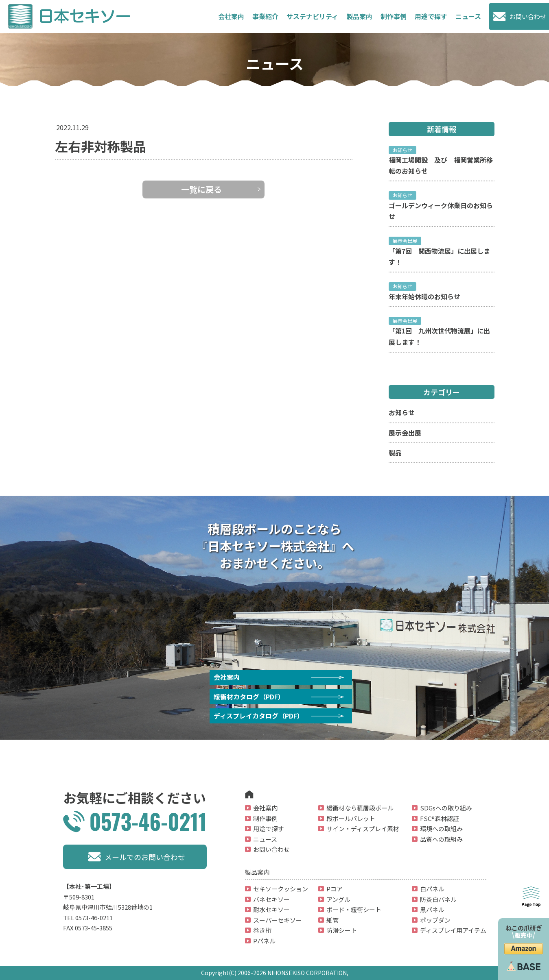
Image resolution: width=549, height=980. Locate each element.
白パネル (432, 889)
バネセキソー (271, 899)
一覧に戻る (201, 189)
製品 (395, 453)
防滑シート (342, 930)
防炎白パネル (438, 899)
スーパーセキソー (278, 920)
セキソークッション (281, 889)
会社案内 (231, 16)
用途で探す (268, 829)
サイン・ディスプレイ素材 (363, 829)
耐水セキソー (271, 909)
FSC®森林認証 (440, 818)
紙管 (332, 920)
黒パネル (432, 909)
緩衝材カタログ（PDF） (249, 697)
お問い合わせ (528, 16)
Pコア (335, 889)
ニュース (468, 16)
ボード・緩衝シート (354, 909)
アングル (338, 899)
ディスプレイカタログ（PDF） (259, 716)
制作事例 (394, 16)
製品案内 (359, 16)
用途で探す (431, 16)
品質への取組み (441, 839)
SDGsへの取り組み (446, 808)
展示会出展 (405, 433)
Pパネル (264, 941)
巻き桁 (262, 930)
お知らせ (402, 412)
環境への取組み (441, 829)
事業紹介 (265, 16)
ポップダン (435, 920)
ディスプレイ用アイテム (453, 930)
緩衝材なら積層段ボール (360, 808)
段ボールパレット (351, 818)
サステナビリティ (312, 16)
